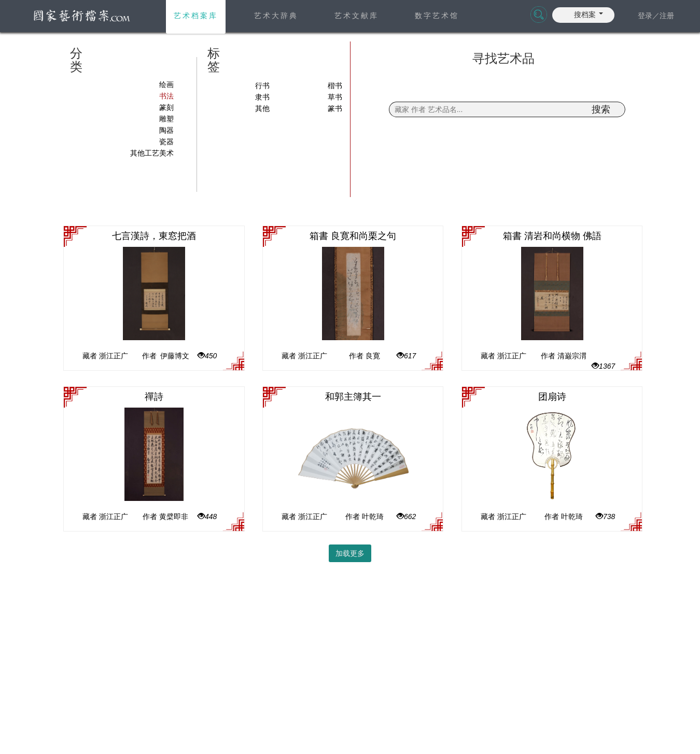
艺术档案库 (196, 16)
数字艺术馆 (437, 16)
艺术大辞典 (276, 16)
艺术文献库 (356, 16)
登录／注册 (656, 16)
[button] (589, 13)
